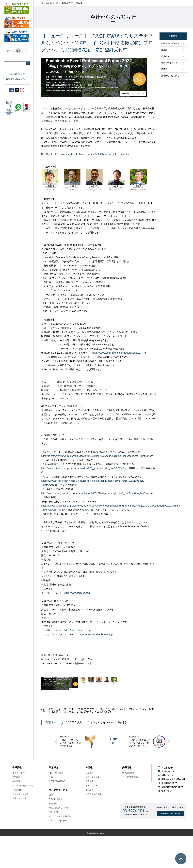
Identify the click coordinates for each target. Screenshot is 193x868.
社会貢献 (53, 804)
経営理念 (16, 777)
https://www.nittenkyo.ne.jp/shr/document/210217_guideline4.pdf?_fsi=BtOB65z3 (83, 468)
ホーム (45, 3)
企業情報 (17, 767)
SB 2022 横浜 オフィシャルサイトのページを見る (84, 722)
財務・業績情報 (93, 777)
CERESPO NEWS (57, 781)
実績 (51, 777)
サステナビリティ (169, 63)
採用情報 (127, 767)
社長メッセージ (19, 773)
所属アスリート (19, 798)
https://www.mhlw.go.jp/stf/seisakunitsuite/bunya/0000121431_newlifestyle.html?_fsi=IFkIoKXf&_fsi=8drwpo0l (97, 493)
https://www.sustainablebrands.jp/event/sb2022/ (117, 353)
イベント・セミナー (58, 821)
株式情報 (90, 790)
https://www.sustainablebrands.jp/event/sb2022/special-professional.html (92, 154)
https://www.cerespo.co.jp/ (78, 593)
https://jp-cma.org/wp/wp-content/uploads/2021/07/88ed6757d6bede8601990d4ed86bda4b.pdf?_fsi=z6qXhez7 (98, 456)
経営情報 (90, 773)
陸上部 (164, 50)
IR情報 (164, 69)
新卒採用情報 (128, 773)
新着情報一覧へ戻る (170, 76)
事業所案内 (17, 790)
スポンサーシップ (20, 794)
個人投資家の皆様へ (95, 794)
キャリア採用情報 (130, 777)
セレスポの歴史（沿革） (23, 786)
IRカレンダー (92, 786)
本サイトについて (169, 771)
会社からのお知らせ (170, 43)
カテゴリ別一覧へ (113, 741)
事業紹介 (165, 56)
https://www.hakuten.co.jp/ (78, 630)
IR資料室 (90, 781)
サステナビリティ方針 (59, 808)
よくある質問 (167, 768)
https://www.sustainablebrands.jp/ (96, 634)
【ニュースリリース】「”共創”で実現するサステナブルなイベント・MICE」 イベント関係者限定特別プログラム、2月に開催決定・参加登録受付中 (101, 710)
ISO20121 (53, 812)
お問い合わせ (167, 775)
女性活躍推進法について (17, 79)
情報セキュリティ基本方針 (173, 779)
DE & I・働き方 (56, 799)
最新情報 (55, 3)
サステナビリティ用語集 (60, 816)
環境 (51, 795)
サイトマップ (167, 791)
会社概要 (16, 781)
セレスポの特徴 (56, 773)
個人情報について (17, 74)
